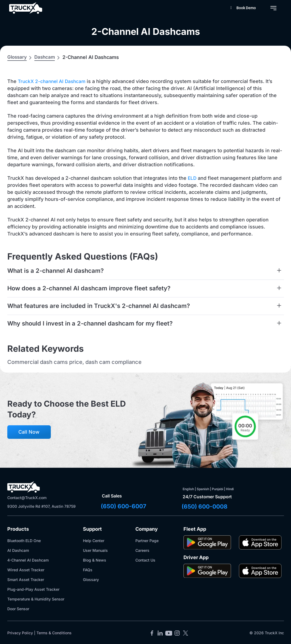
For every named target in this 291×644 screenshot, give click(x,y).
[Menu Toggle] (273, 8)
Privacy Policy (20, 633)
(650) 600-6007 (124, 506)
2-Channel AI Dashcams (145, 31)
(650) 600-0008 (205, 507)
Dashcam (46, 57)
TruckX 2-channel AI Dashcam (53, 81)
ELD (192, 178)
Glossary (18, 57)
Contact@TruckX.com (27, 498)
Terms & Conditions (54, 633)
